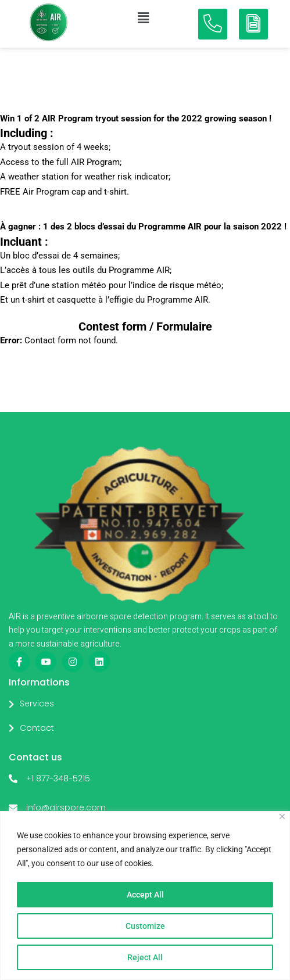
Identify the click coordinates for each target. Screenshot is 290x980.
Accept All (145, 895)
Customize (145, 926)
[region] (145, 895)
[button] (143, 18)
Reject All (145, 957)
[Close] (282, 816)
